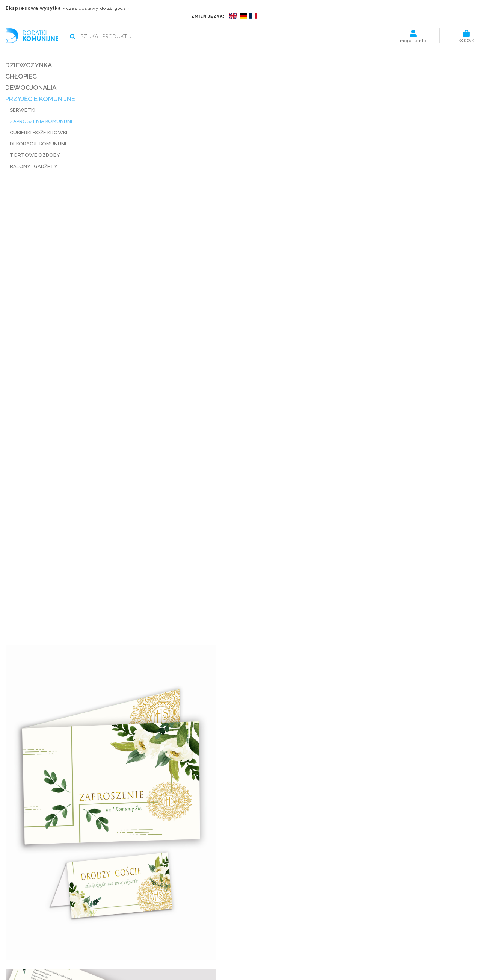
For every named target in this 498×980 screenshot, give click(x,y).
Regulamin (177, 946)
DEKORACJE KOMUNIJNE (39, 135)
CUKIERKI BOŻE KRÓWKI (39, 124)
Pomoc (204, 946)
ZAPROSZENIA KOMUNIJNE (42, 113)
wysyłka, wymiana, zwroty (340, 394)
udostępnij (316, 405)
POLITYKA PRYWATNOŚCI (249, 971)
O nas (56, 946)
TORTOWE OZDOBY (35, 146)
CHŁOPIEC (21, 68)
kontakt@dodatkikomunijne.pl (139, 925)
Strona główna (25, 946)
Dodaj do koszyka (393, 142)
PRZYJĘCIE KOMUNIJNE (41, 90)
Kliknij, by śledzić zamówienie (384, 925)
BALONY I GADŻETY (34, 158)
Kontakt (228, 946)
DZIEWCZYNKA (29, 56)
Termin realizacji (120, 946)
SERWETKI (23, 101)
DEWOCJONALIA (31, 79)
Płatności (80, 946)
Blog (153, 946)
